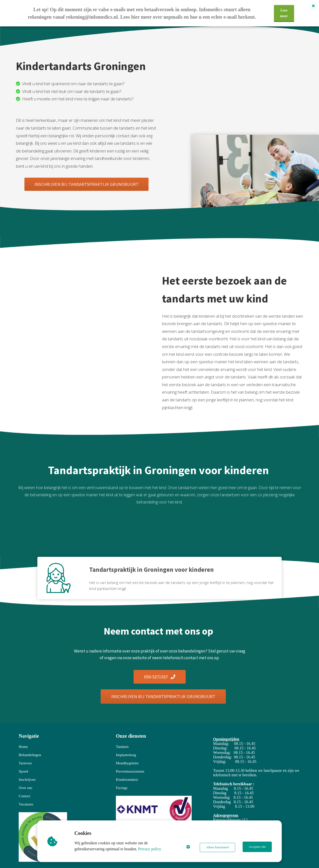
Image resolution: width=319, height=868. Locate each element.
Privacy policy (150, 849)
